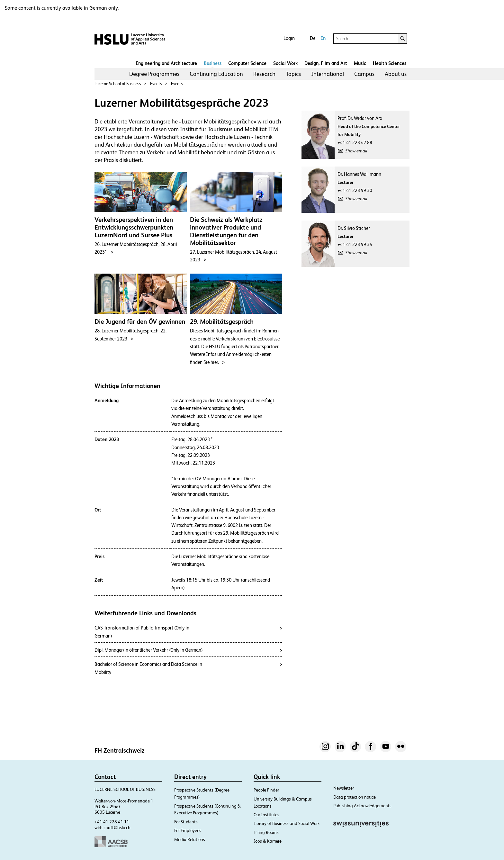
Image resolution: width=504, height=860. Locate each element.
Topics (293, 74)
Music (360, 63)
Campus (364, 74)
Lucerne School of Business (118, 84)
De (313, 38)
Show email (356, 151)
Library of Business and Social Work (287, 823)
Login (289, 38)
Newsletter (344, 788)
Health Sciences (390, 63)
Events (156, 84)
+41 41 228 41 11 (112, 822)
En (323, 38)
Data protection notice (355, 797)
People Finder (266, 790)
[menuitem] (154, 74)
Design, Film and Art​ (326, 63)
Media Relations (190, 839)
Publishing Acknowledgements (362, 806)
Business (213, 63)
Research (264, 74)
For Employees (188, 830)
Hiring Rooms (266, 832)
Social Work (285, 63)
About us (396, 74)
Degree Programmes (154, 74)
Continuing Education (216, 74)
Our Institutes (266, 815)
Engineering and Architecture (166, 63)
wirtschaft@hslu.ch (113, 828)
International (328, 74)
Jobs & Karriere (268, 841)
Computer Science (247, 63)
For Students (186, 822)
